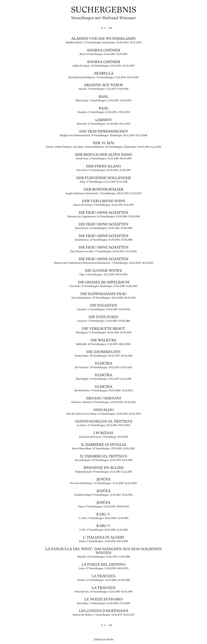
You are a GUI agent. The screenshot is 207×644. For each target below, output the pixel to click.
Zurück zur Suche (104, 639)
